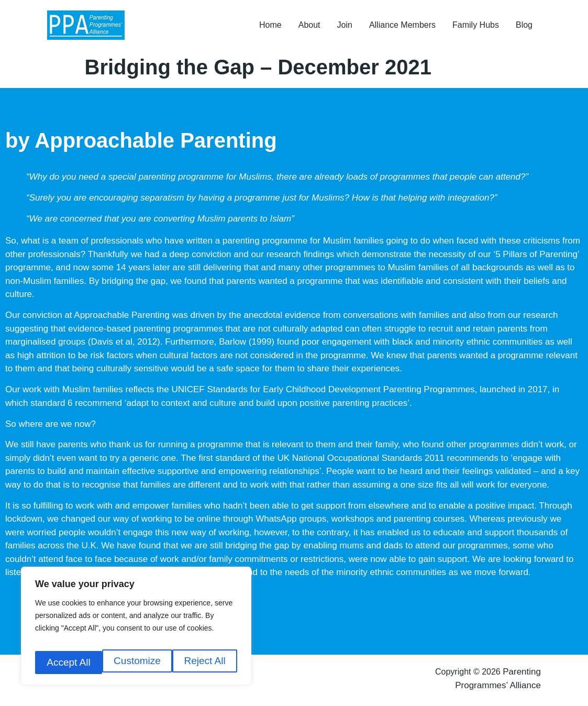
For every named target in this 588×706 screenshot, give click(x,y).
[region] (136, 630)
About (309, 27)
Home (270, 27)
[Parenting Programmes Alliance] (91, 27)
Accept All (205, 662)
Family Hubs (476, 27)
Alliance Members (402, 27)
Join (345, 27)
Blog (524, 27)
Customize (69, 662)
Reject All (138, 662)
